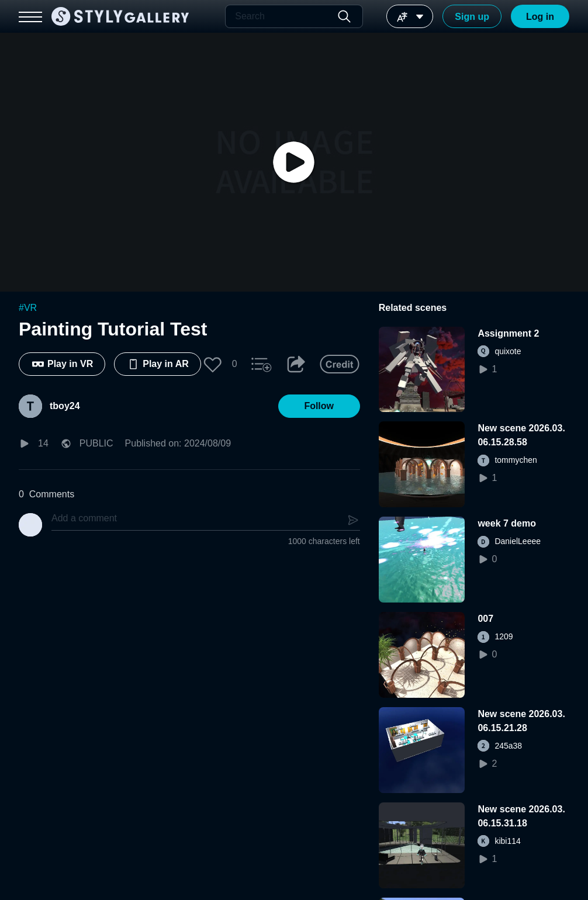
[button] (213, 364)
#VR (28, 308)
